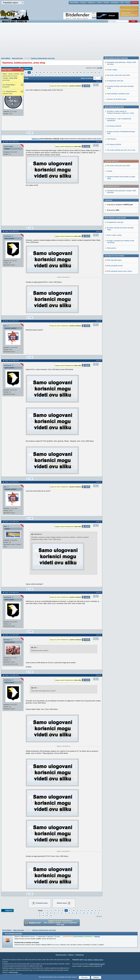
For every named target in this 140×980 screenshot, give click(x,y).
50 (81, 72)
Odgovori (28, 69)
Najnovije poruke (61, 955)
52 (88, 72)
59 (88, 913)
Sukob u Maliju (112, 223)
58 (84, 913)
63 (29, 75)
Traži (122, 3)
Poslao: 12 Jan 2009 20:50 (12, 635)
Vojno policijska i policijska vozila (118, 247)
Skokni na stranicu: (87, 78)
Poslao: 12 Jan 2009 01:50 (12, 231)
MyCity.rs (90, 960)
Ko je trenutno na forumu (13, 934)
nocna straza (8, 146)
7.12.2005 (99, 68)
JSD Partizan (111, 292)
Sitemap (71, 955)
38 (37, 72)
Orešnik (110, 104)
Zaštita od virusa (98, 960)
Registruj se (92, 3)
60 (91, 913)
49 (77, 72)
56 (77, 913)
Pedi (5, 526)
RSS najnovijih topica (114, 193)
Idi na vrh (99, 916)
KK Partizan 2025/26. (114, 279)
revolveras (7, 236)
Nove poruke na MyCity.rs (114, 260)
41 (48, 72)
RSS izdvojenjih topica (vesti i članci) (119, 204)
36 (29, 72)
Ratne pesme (112, 181)
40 (44, 72)
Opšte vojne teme (17, 58)
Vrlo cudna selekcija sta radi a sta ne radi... (122, 303)
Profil (31, 133)
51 (84, 72)
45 (62, 72)
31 (48, 910)
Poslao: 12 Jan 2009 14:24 (12, 592)
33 (55, 910)
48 (73, 72)
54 (95, 72)
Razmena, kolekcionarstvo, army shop (43, 58)
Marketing (135, 3)
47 (70, 72)
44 (59, 72)
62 (25, 75)
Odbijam (96, 977)
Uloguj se (83, 3)
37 (33, 72)
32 (51, 910)
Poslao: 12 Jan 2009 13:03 (12, 482)
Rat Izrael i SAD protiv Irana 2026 (118, 98)
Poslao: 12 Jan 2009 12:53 (12, 321)
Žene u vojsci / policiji (114, 168)
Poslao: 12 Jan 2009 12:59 (12, 361)
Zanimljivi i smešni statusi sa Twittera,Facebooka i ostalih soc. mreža (120, 266)
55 (99, 72)
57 (80, 913)
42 (51, 72)
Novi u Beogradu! (9, 86)
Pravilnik (106, 3)
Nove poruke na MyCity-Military (116, 211)
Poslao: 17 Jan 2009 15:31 (12, 675)
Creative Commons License (97, 964)
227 (40, 75)
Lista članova (115, 3)
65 (36, 75)
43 (55, 72)
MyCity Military (74, 3)
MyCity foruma (14, 972)
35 (25, 72)
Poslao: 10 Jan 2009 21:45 (12, 142)
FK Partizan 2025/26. (114, 298)
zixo (5, 326)
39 (40, 72)
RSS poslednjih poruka (115, 198)
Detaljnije (97, 936)
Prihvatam (84, 977)
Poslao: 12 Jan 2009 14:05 (12, 522)
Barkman (7, 640)
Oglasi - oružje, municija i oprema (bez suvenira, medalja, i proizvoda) (11, 77)
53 (92, 72)
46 (66, 72)
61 (95, 913)
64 (32, 75)
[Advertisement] (70, 41)
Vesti (85, 960)
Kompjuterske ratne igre (115, 155)
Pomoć (128, 3)
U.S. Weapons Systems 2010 (10, 92)
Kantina (99, 3)
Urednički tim (80, 955)
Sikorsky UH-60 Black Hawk (117, 253)
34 (59, 910)
